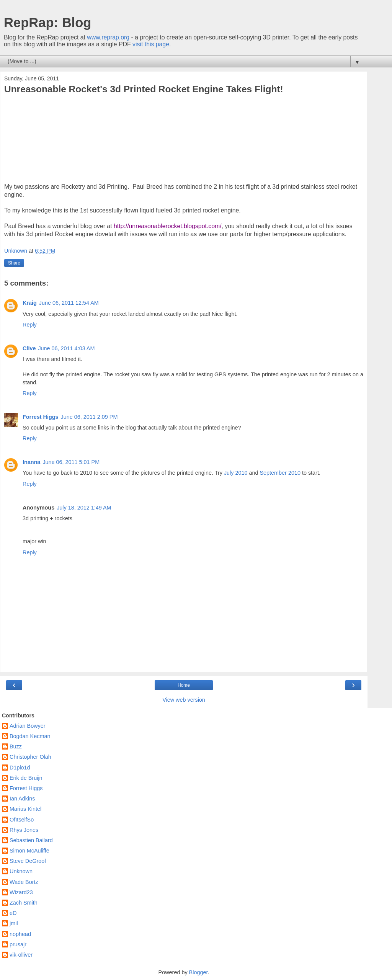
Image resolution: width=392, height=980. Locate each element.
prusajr (18, 944)
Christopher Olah (30, 757)
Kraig (30, 303)
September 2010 (280, 473)
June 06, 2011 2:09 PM (89, 417)
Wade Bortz (24, 882)
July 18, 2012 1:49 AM (84, 508)
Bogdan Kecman (30, 736)
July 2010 (236, 473)
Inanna (31, 462)
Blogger (198, 972)
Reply (30, 325)
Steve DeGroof (28, 861)
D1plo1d (20, 768)
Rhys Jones (24, 830)
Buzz (16, 746)
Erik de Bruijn (26, 778)
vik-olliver (21, 955)
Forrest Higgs (41, 417)
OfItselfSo (22, 820)
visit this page (151, 44)
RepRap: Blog (47, 23)
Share (14, 263)
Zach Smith (24, 903)
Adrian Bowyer (28, 726)
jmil (14, 923)
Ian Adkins (22, 799)
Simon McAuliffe (29, 851)
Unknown (21, 871)
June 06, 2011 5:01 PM (71, 462)
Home (184, 685)
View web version (184, 700)
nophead (20, 934)
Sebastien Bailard (31, 840)
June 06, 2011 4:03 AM (66, 348)
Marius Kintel (25, 809)
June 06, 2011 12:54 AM (69, 303)
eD (13, 913)
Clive (29, 348)
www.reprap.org (108, 37)
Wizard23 (21, 892)
